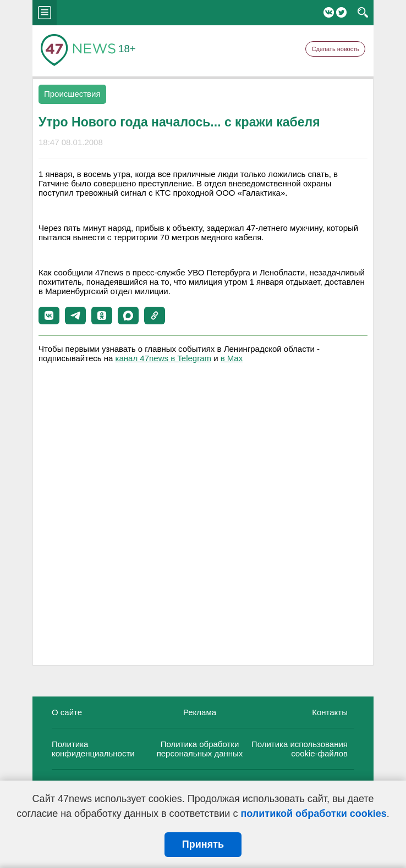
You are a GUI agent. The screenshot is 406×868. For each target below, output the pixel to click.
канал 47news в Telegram (163, 358)
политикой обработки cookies (313, 814)
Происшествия (72, 94)
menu (45, 13)
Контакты (330, 712)
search (363, 13)
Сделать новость (335, 49)
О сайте (67, 712)
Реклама (200, 712)
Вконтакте (329, 12)
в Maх (232, 358)
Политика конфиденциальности (93, 749)
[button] (49, 316)
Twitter (341, 12)
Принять (203, 844)
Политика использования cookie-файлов (300, 749)
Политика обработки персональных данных (200, 749)
